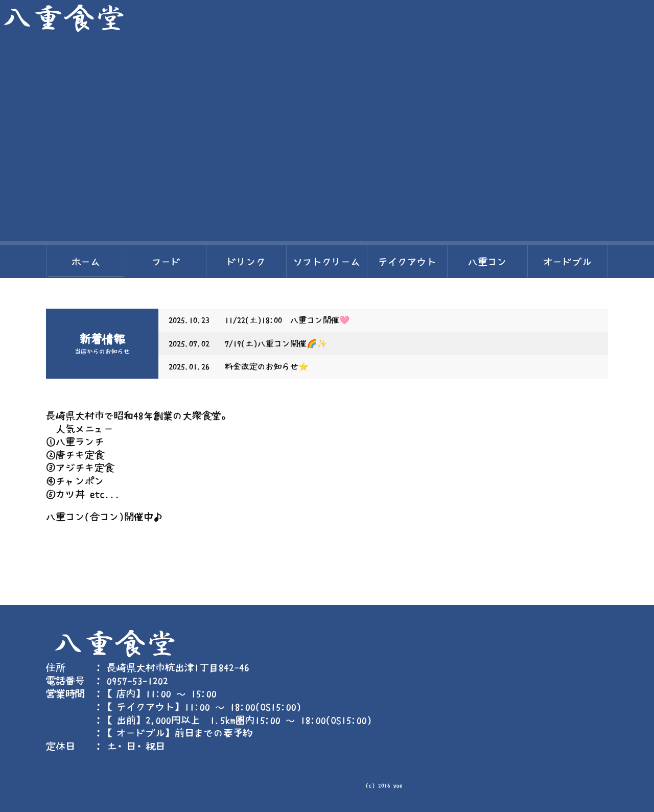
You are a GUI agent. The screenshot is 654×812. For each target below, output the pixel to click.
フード (166, 262)
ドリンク (246, 262)
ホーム (86, 262)
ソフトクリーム (327, 262)
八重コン (487, 262)
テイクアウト (407, 262)
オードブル (567, 262)
